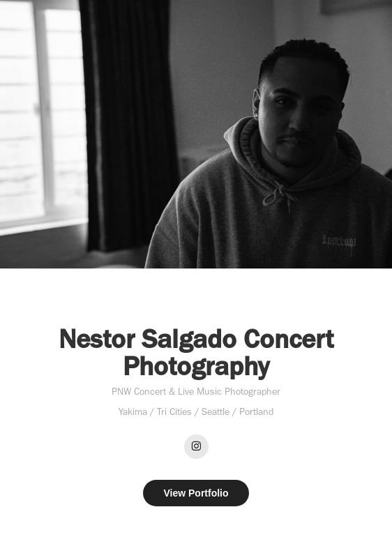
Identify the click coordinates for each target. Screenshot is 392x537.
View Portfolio (196, 493)
